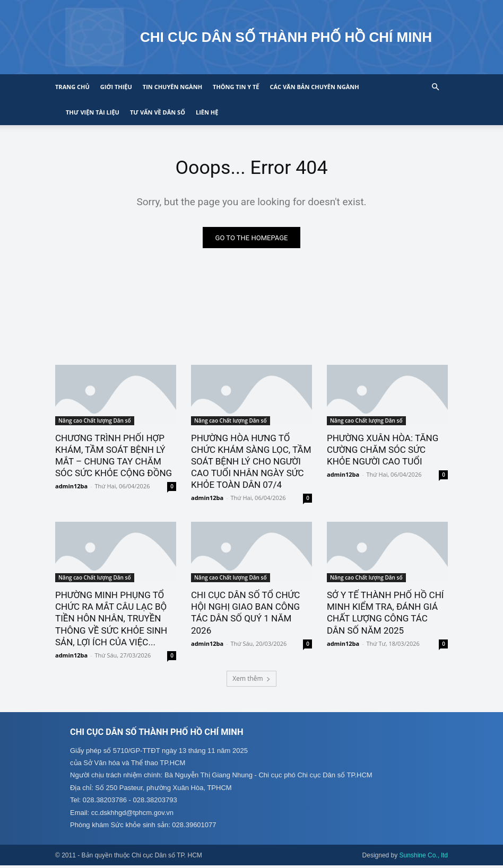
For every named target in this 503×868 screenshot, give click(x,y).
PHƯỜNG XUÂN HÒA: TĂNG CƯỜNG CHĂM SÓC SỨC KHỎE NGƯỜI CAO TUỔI (383, 451)
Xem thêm (251, 680)
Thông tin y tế (236, 87)
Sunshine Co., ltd (424, 858)
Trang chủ (72, 87)
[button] (435, 87)
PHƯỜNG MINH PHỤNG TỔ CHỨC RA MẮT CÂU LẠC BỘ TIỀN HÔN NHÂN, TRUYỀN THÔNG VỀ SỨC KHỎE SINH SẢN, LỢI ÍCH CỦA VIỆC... (111, 620)
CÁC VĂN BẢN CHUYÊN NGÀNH (314, 87)
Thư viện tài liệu (93, 112)
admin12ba (71, 488)
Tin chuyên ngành (172, 87)
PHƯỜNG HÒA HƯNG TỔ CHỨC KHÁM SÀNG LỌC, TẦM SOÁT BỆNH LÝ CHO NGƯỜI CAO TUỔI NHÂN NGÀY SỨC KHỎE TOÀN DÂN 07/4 (251, 463)
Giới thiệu (116, 87)
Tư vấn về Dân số (158, 112)
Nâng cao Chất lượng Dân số (95, 422)
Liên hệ (207, 112)
